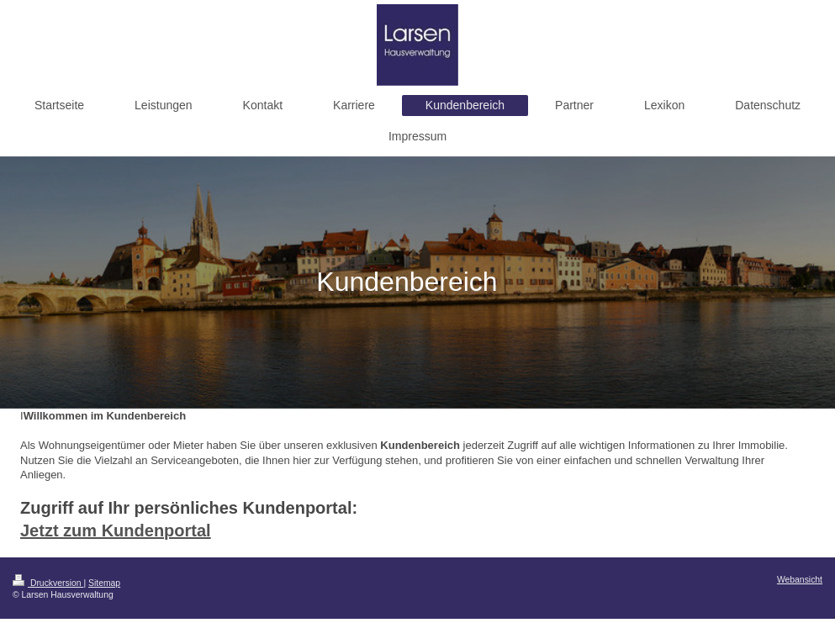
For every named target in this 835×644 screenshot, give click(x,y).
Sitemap (104, 583)
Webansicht (800, 580)
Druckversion (48, 583)
